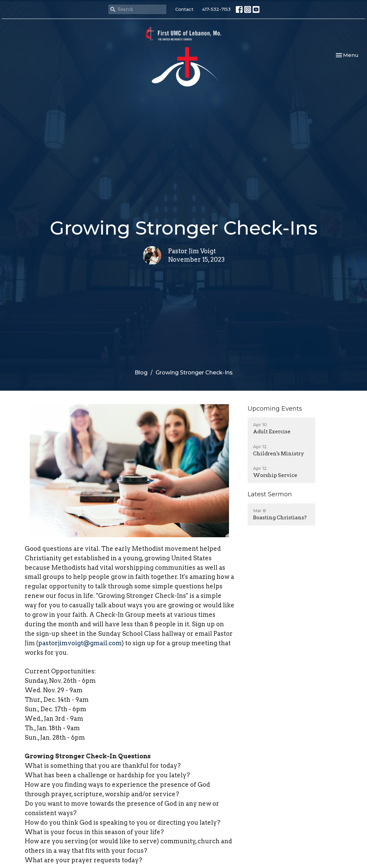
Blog (141, 373)
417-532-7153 (216, 9)
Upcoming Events (275, 409)
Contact (184, 9)
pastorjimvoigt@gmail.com (80, 643)
